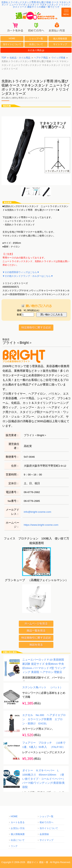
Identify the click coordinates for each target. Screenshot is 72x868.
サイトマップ (60, 44)
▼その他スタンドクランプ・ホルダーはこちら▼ (28, 276)
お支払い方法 (18, 828)
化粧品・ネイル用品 (20, 58)
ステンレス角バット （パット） (42, 688)
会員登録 (44, 834)
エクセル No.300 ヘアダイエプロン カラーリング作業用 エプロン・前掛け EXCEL (44, 719)
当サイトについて (12, 44)
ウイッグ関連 (58, 58)
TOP (4, 58)
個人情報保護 (60, 39)
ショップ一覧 (36, 39)
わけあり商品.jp (36, 50)
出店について (36, 44)
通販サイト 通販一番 (38, 862)
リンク (14, 846)
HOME (12, 38)
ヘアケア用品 (41, 58)
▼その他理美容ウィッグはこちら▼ (21, 272)
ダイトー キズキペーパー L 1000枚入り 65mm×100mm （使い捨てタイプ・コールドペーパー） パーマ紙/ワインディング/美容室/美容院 (45, 779)
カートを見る (18, 822)
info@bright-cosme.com (38, 512)
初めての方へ (46, 822)
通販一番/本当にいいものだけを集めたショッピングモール (36, 16)
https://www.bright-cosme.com (41, 525)
